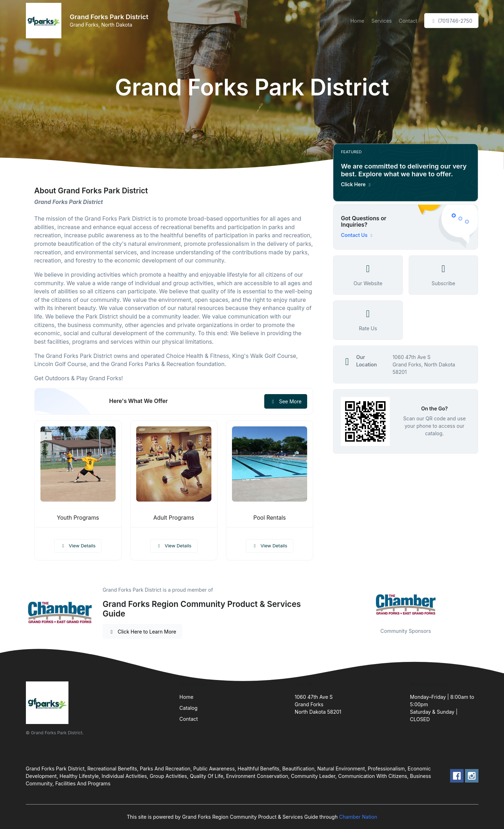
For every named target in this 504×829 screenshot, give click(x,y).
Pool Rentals (270, 518)
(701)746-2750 (451, 21)
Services (381, 21)
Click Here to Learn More (142, 632)
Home (357, 21)
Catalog (189, 708)
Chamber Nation (358, 817)
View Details (78, 546)
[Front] (45, 21)
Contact (408, 21)
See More (286, 401)
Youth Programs (78, 518)
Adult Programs (174, 518)
